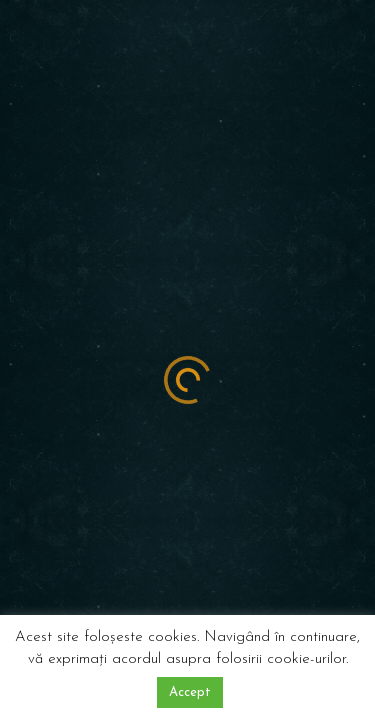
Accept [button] (190, 692)
